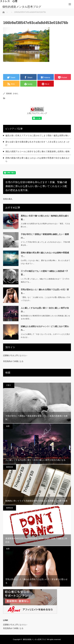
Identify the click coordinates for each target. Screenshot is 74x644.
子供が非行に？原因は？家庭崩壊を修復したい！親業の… (45, 236)
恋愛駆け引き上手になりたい (15, 355)
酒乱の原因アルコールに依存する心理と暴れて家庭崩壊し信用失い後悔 (37, 151)
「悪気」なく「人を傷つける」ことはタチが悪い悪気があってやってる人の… (45, 299)
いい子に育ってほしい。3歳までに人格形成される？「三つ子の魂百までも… (45, 280)
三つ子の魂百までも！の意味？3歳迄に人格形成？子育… (44, 273)
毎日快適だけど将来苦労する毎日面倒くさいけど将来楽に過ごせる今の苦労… (45, 317)
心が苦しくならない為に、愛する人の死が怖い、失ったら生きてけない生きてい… (45, 262)
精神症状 (10, 467)
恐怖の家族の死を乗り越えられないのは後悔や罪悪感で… (45, 254)
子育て (9, 385)
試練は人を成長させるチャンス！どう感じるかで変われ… (45, 328)
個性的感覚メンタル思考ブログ (22, 7)
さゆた (16, 94)
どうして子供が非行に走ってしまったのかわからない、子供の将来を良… (45, 244)
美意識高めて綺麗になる (13, 361)
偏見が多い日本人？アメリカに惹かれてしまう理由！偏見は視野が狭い (37, 136)
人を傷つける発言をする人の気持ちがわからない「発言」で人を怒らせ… (45, 225)
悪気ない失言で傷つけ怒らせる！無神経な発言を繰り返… (45, 218)
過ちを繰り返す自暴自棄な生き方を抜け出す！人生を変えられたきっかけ (37, 143)
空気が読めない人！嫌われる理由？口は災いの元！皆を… (45, 291)
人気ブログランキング (37, 113)
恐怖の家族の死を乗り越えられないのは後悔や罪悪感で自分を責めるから (37, 160)
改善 (8, 426)
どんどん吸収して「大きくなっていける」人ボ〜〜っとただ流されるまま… (45, 336)
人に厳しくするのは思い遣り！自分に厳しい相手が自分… (45, 310)
